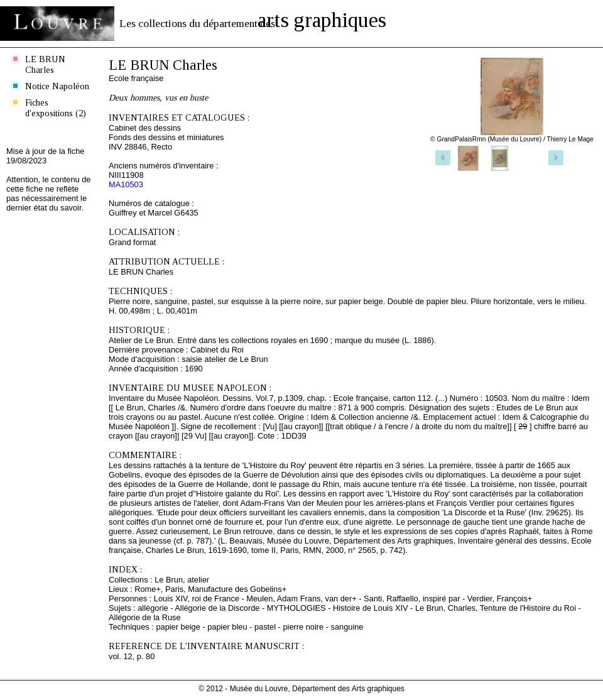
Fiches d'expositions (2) (56, 108)
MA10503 (126, 184)
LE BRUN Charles (45, 64)
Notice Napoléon (57, 86)
